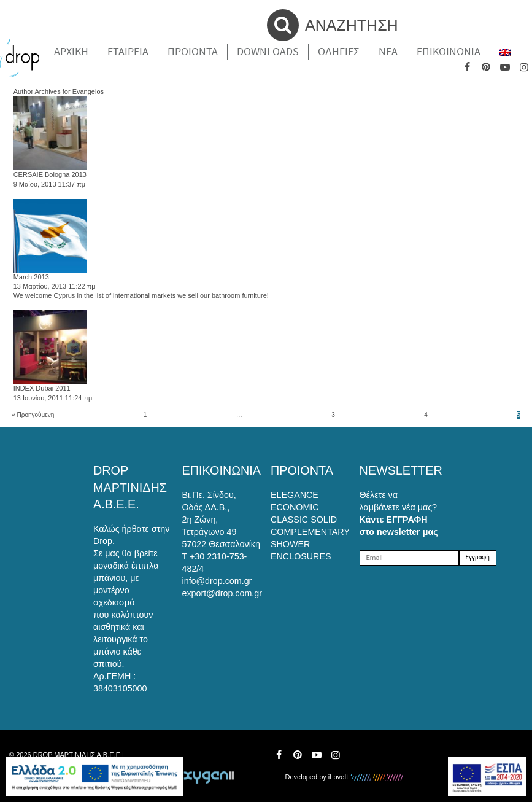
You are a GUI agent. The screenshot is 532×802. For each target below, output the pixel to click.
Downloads (268, 52)
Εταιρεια (128, 52)
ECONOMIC (295, 507)
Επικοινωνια (449, 52)
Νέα (388, 52)
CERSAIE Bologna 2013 (50, 174)
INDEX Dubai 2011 (42, 388)
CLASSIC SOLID (304, 520)
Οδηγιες (339, 52)
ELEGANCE (295, 495)
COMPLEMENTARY (310, 532)
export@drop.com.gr (222, 593)
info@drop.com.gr (217, 581)
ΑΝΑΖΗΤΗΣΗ (333, 25)
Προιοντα (193, 52)
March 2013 (31, 277)
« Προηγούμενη (33, 415)
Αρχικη (71, 52)
